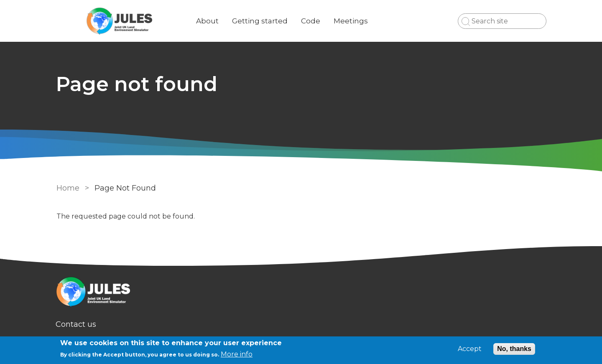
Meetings (352, 21)
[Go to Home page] (120, 21)
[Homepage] (301, 293)
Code (311, 21)
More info (237, 354)
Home (68, 188)
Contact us (77, 324)
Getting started (261, 21)
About (208, 21)
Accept (470, 349)
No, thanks (514, 349)
